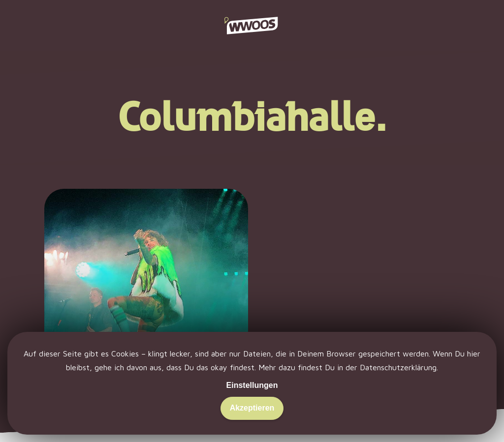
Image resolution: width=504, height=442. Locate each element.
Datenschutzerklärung (398, 367)
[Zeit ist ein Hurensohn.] (146, 299)
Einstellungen (252, 385)
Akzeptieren (252, 408)
